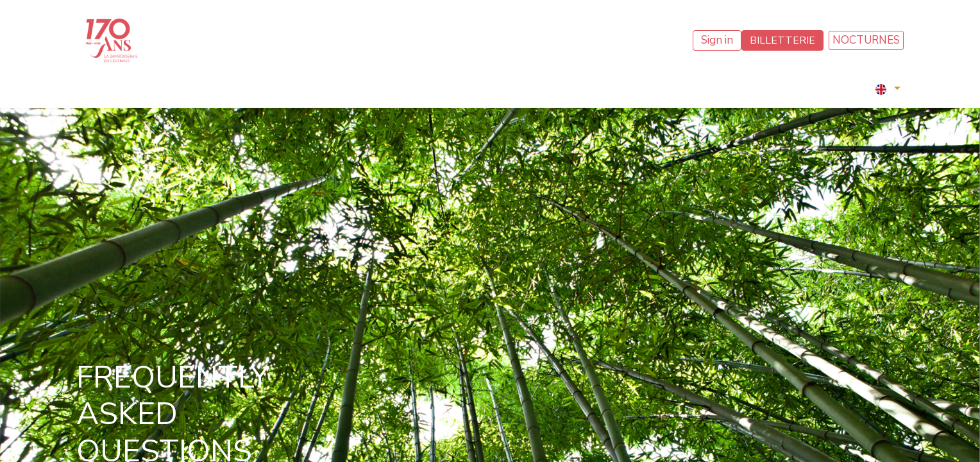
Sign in (717, 40)
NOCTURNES (866, 40)
